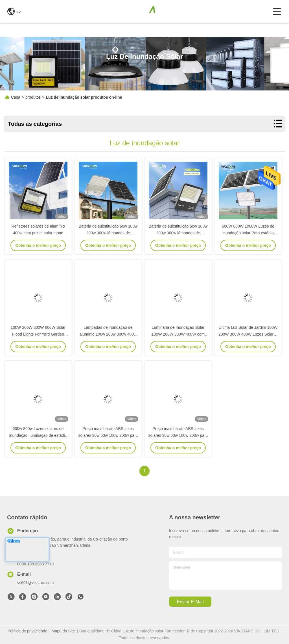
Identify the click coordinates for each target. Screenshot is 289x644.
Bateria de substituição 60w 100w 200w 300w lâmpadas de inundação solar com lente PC (108, 233)
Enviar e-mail (190, 602)
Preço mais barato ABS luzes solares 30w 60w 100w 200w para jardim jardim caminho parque (108, 435)
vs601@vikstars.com (35, 583)
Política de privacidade (28, 631)
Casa (16, 97)
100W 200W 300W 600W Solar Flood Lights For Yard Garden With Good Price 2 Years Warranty (38, 334)
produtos (33, 97)
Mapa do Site (63, 631)
